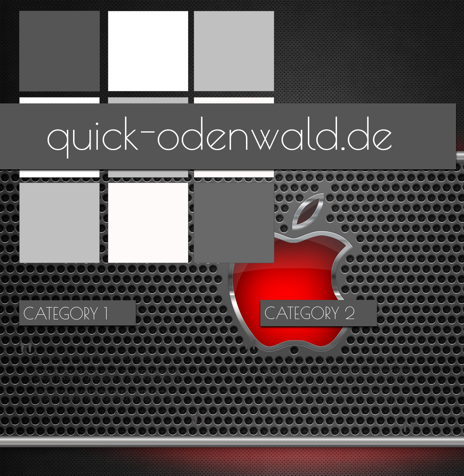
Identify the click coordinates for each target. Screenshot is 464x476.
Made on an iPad (359, 464)
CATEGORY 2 (310, 313)
